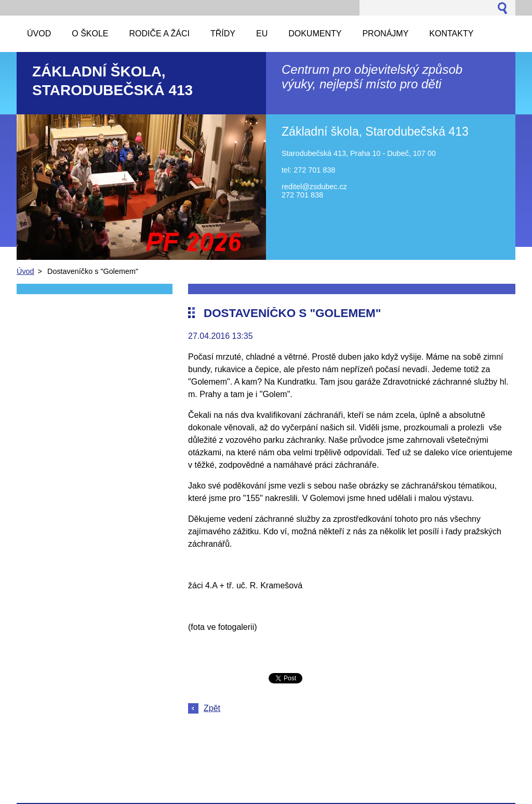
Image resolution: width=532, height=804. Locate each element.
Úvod (25, 271)
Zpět (212, 708)
